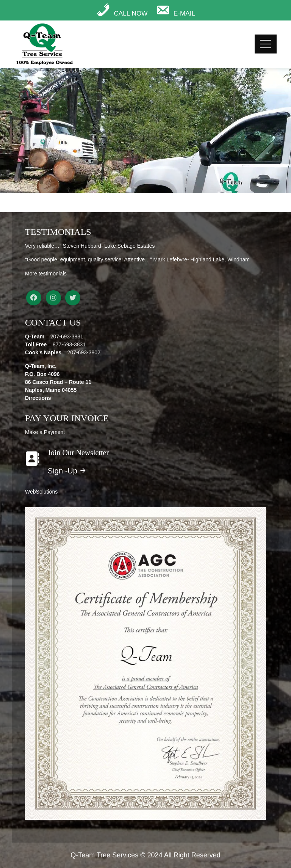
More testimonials (46, 274)
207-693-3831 (67, 337)
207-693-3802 (84, 352)
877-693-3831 (69, 344)
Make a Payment (45, 432)
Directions (38, 398)
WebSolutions (41, 492)
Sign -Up (67, 471)
